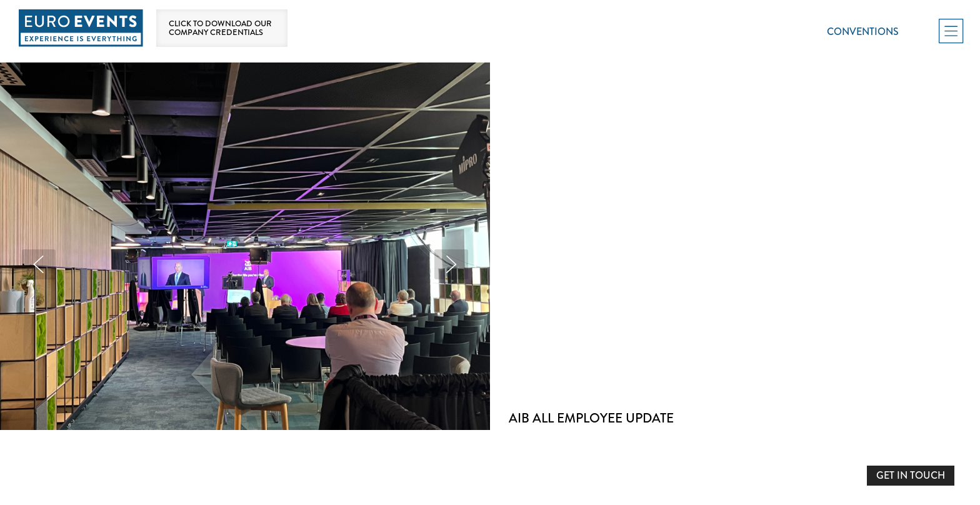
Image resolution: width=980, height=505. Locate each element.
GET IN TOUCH (911, 475)
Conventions (863, 32)
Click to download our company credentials (220, 28)
